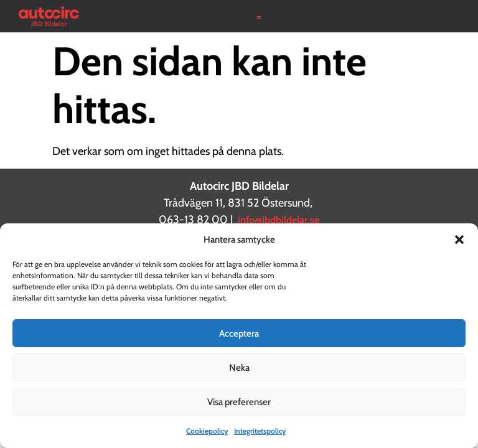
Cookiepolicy (207, 431)
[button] (459, 240)
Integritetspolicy (260, 431)
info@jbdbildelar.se (279, 220)
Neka (239, 368)
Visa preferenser (239, 402)
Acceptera (239, 334)
